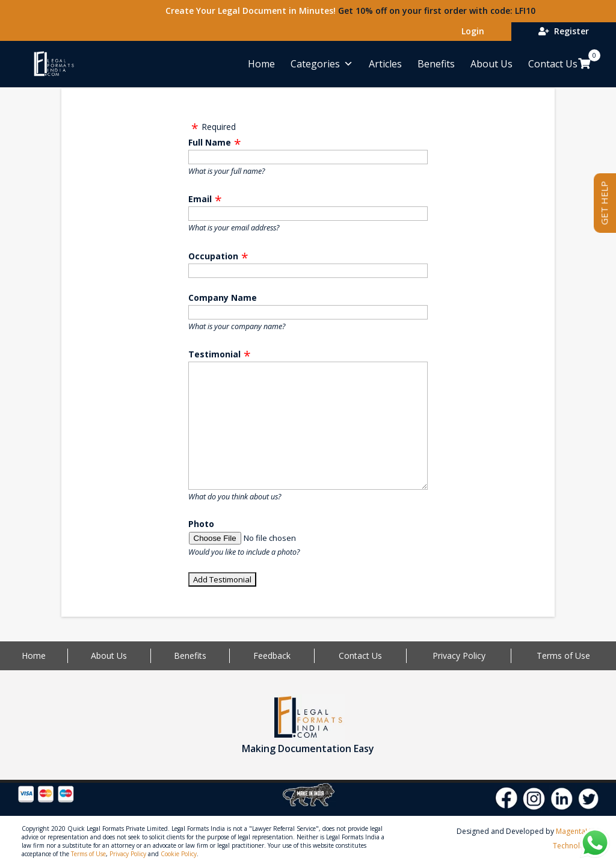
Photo (201, 524)
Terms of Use (563, 656)
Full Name (210, 142)
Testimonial (214, 354)
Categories (322, 64)
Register (564, 31)
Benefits (436, 64)
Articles (385, 64)
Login (470, 31)
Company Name (223, 298)
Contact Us (553, 64)
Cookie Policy (179, 854)
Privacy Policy (459, 656)
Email (200, 199)
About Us (491, 64)
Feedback (272, 656)
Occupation (213, 256)
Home (261, 64)
